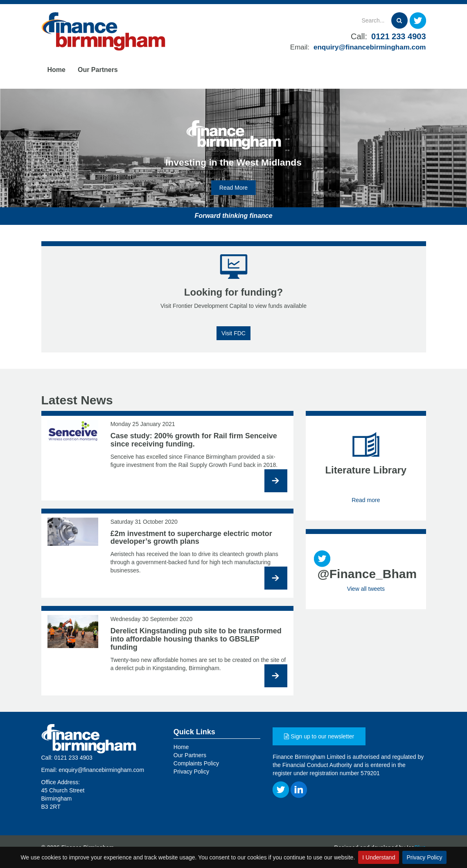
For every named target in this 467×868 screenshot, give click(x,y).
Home (56, 70)
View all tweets (366, 589)
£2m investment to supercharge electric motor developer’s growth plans (191, 538)
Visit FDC (233, 333)
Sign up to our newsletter (319, 736)
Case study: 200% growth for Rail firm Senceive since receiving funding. (194, 440)
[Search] (351, 20)
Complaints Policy (196, 763)
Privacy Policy (424, 857)
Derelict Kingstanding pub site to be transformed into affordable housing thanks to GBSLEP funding (196, 639)
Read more (366, 500)
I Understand (379, 857)
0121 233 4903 (398, 36)
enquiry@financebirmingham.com (370, 47)
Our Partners (98, 70)
